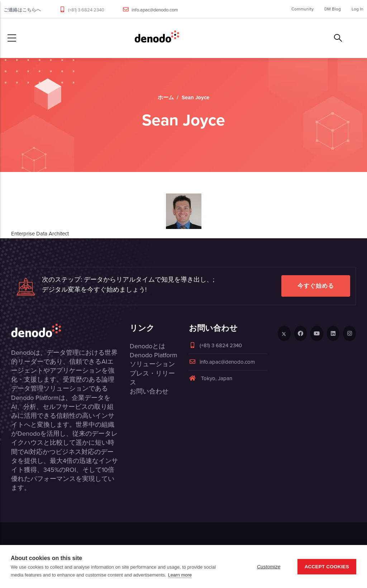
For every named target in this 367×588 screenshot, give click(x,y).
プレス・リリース (152, 378)
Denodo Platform (154, 355)
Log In (358, 9)
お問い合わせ (149, 391)
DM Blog (333, 9)
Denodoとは (147, 346)
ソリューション (152, 364)
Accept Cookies (327, 567)
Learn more (180, 575)
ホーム (166, 97)
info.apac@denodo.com (155, 10)
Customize (269, 567)
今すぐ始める (316, 286)
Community (302, 9)
